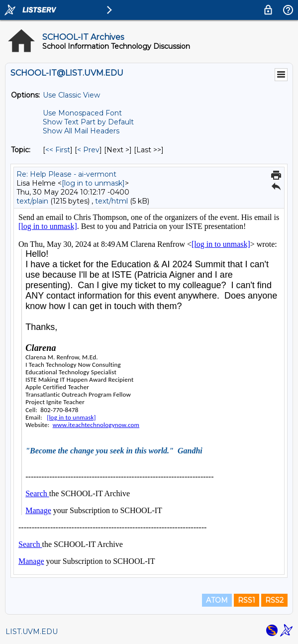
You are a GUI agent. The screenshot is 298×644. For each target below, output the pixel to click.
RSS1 (247, 600)
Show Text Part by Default (88, 122)
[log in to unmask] (93, 183)
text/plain (32, 201)
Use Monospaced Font (82, 113)
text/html (111, 201)
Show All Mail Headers (81, 131)
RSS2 (274, 600)
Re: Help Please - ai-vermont (66, 174)
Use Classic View (71, 95)
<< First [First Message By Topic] (58, 150)
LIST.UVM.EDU (32, 632)
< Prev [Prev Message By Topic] (88, 150)
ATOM (217, 600)
